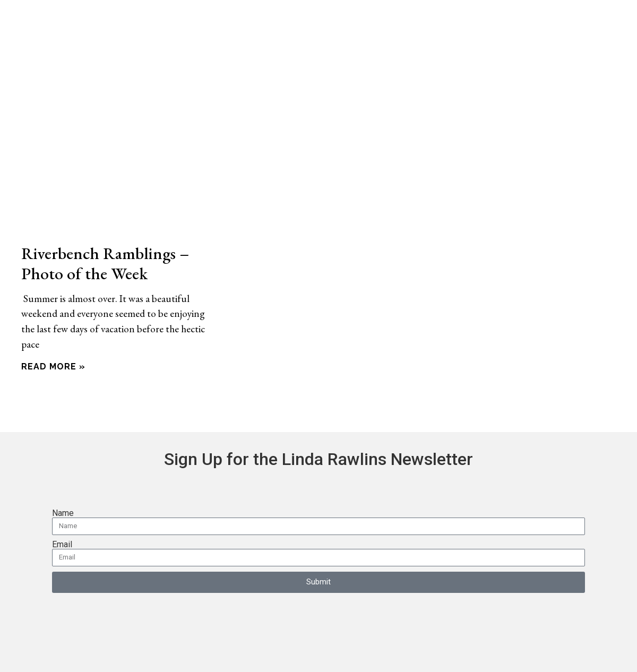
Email (62, 545)
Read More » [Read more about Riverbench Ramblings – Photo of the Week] (53, 367)
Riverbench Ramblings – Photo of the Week (105, 263)
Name (63, 513)
